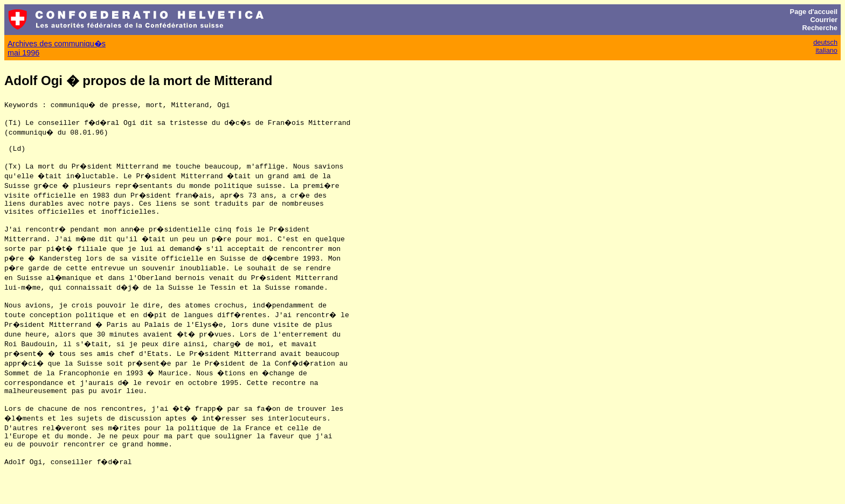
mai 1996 (23, 53)
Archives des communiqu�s (57, 44)
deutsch (825, 42)
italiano (826, 50)
